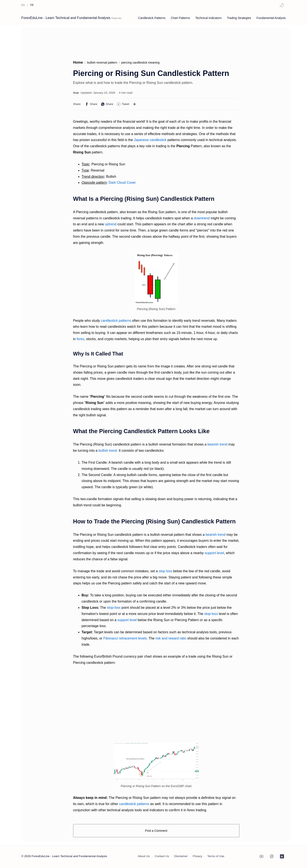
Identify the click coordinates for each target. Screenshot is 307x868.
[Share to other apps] (135, 104)
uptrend (111, 224)
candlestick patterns (116, 321)
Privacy (198, 856)
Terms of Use (216, 856)
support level (214, 553)
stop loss (166, 571)
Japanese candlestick (150, 140)
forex (80, 339)
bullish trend (108, 451)
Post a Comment (156, 831)
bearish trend (217, 444)
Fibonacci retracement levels (125, 638)
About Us (144, 856)
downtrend (202, 218)
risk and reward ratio (171, 638)
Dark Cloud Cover (122, 183)
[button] (282, 5)
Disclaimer (181, 856)
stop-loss (114, 608)
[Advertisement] (104, 42)
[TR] (32, 5)
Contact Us (162, 856)
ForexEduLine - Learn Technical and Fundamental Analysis (66, 18)
